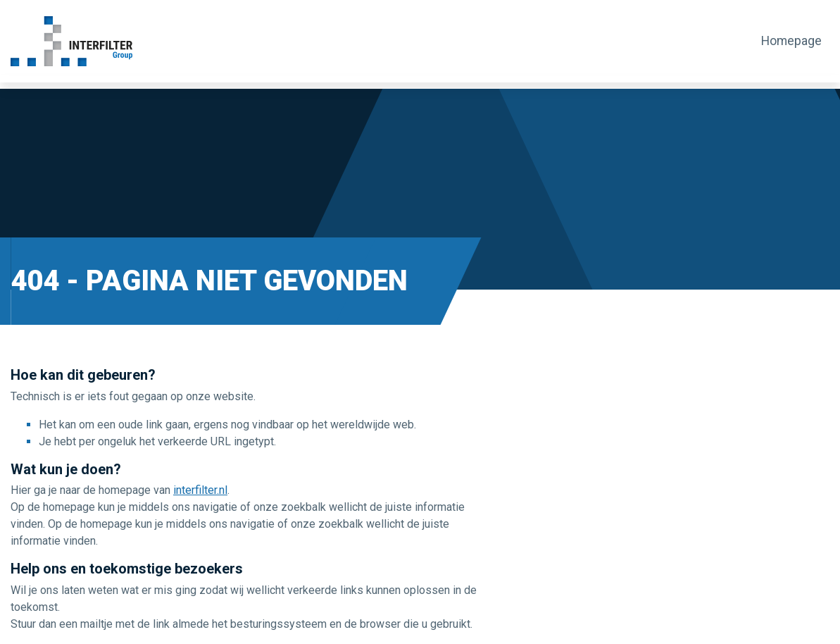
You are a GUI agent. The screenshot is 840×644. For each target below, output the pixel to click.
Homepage (794, 41)
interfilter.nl (200, 490)
